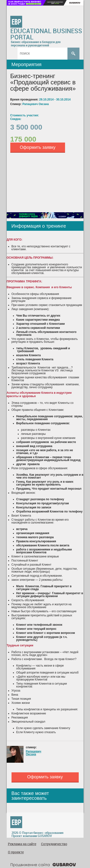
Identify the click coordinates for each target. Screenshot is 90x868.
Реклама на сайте (22, 844)
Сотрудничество (54, 844)
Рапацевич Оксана (34, 753)
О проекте (16, 852)
